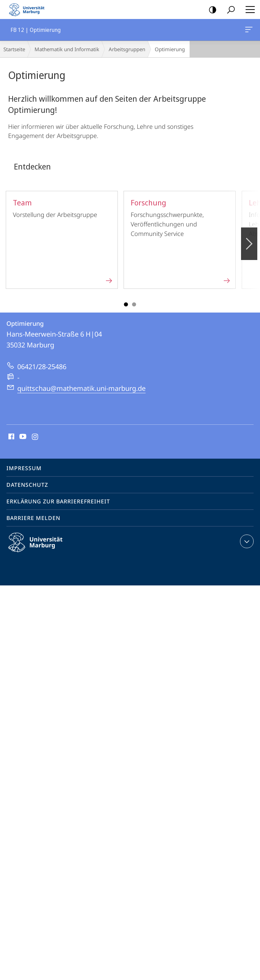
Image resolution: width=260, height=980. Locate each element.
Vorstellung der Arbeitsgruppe (63, 240)
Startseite (14, 49)
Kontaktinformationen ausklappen (246, 541)
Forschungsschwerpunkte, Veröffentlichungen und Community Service (181, 240)
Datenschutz (27, 485)
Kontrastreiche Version (210, 10)
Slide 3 (134, 304)
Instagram (35, 437)
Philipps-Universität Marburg (41, 548)
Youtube (22, 437)
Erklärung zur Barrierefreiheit (58, 501)
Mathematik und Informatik (67, 49)
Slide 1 (126, 304)
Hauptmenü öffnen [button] (248, 9)
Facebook (11, 437)
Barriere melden (33, 518)
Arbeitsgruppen (127, 49)
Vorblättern (249, 240)
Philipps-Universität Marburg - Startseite (29, 9)
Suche (229, 10)
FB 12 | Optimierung (248, 31)
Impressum (24, 468)
